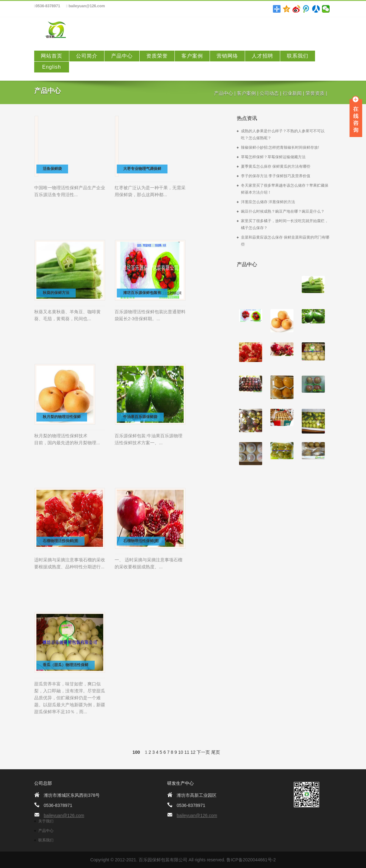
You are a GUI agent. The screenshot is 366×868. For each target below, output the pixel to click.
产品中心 (122, 56)
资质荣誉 (157, 56)
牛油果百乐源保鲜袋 (140, 417)
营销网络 (227, 56)
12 (193, 752)
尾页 (216, 752)
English (51, 67)
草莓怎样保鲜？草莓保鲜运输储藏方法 (273, 157)
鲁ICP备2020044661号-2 (251, 860)
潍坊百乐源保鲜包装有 (142, 293)
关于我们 (46, 821)
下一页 (203, 752)
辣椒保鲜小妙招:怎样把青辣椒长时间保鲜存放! (280, 147)
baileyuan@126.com (86, 6)
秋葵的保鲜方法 (56, 293)
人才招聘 (262, 56)
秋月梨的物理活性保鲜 (62, 417)
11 (187, 752)
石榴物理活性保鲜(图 (60, 541)
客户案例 (192, 56)
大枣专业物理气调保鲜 (142, 169)
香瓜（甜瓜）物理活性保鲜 (66, 665)
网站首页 (52, 56)
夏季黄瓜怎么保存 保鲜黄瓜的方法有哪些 (276, 166)
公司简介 (87, 56)
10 (181, 752)
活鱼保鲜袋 (52, 169)
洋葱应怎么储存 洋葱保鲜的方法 (268, 202)
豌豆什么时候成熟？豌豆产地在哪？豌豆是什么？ (283, 211)
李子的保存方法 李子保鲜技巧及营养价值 (276, 176)
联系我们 (298, 56)
